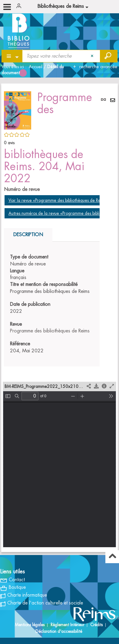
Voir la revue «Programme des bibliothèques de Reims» (58, 200)
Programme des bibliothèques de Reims (50, 331)
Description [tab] (28, 235)
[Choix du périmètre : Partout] (12, 56)
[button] (18, 109)
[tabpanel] (52, 304)
